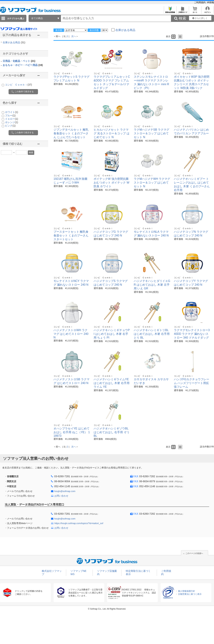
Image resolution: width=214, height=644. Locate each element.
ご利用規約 (200, 2)
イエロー (12, 119)
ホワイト (12, 112)
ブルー (10, 115)
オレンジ (12, 122)
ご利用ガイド (183, 11)
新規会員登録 (170, 11)
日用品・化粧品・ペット (19, 61)
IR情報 (211, 2)
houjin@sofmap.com (65, 491)
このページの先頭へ (194, 553)
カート (195, 11)
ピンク (10, 126)
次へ (74, 36)
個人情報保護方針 (187, 591)
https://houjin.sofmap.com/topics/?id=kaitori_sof (79, 523)
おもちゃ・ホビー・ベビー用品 (23, 65)
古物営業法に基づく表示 (190, 594)
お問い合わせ (61, 496)
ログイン (207, 11)
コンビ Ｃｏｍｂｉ (18, 85)
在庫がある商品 (14, 42)
